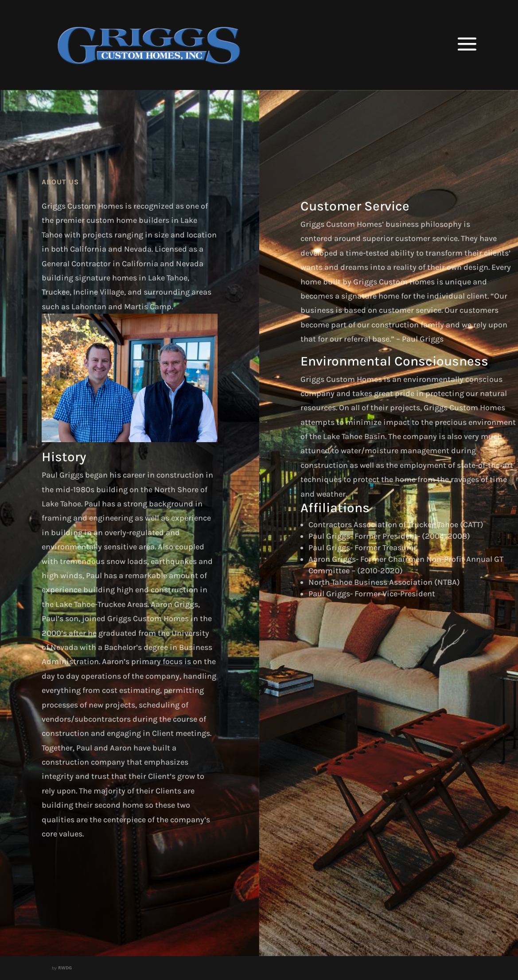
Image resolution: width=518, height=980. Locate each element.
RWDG (65, 968)
